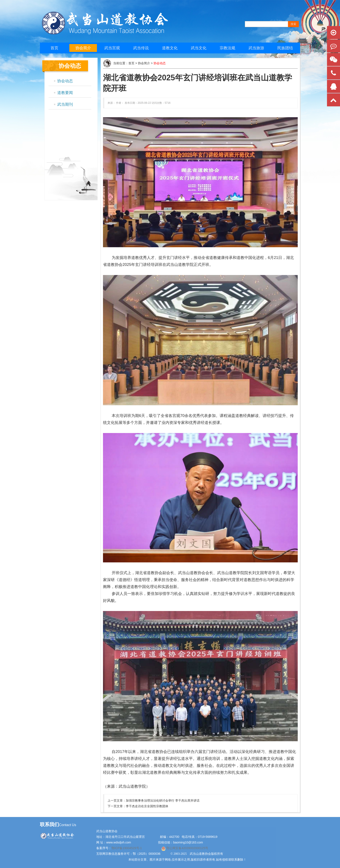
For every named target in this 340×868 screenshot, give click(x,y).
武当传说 (141, 48)
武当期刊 (65, 104)
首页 (54, 48)
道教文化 (170, 48)
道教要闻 (65, 93)
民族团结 (285, 48)
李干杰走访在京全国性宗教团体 (147, 806)
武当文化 (199, 48)
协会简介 (83, 48)
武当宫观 (112, 48)
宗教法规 (227, 48)
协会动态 (65, 81)
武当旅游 (256, 48)
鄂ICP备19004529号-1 (127, 848)
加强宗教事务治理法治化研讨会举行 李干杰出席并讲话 (163, 800)
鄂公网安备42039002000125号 (187, 848)
